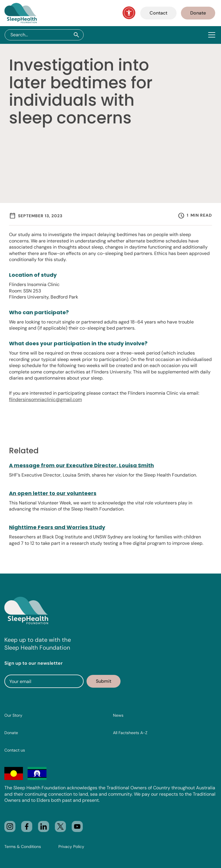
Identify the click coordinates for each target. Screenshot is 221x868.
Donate (198, 13)
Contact (158, 13)
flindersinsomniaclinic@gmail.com (45, 399)
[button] (213, 35)
